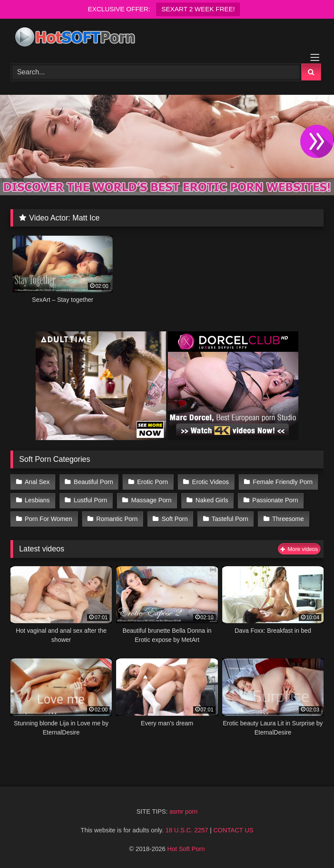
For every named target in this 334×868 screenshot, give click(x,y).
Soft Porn (175, 519)
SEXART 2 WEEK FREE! (198, 9)
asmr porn (183, 811)
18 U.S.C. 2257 (187, 830)
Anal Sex (37, 482)
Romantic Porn (117, 519)
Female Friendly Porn (283, 482)
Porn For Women (48, 519)
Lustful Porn (91, 500)
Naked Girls (212, 500)
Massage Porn (152, 500)
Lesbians (37, 500)
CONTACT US (233, 830)
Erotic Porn (152, 482)
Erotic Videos (211, 482)
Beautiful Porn (94, 482)
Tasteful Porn (230, 519)
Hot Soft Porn (186, 849)
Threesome (288, 519)
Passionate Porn (275, 500)
